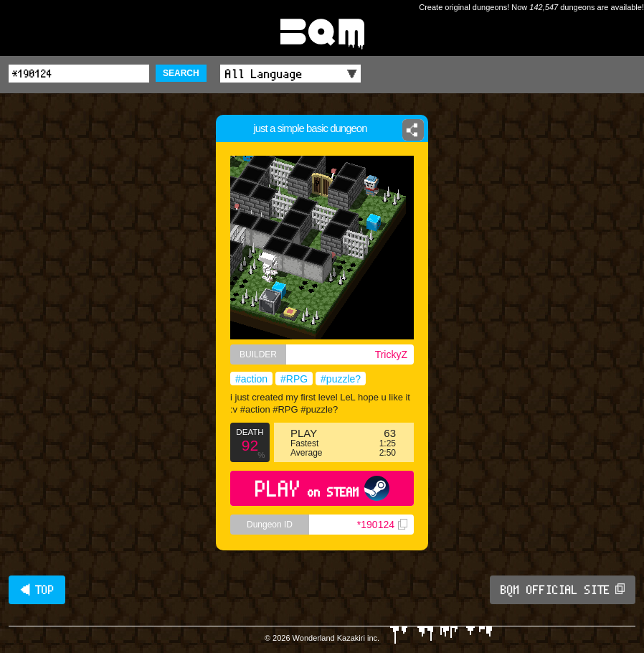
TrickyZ (391, 354)
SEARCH (181, 73)
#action (251, 379)
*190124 (382, 525)
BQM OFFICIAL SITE (563, 590)
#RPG (294, 379)
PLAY (322, 488)
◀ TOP (37, 590)
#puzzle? (341, 379)
